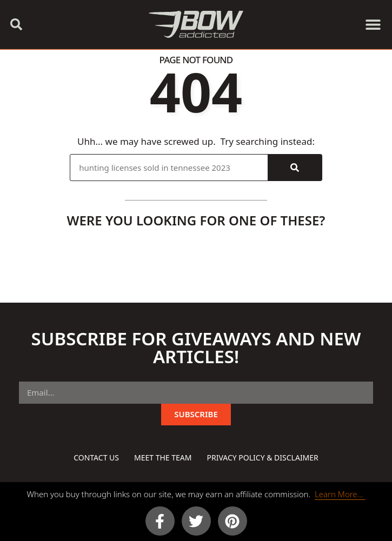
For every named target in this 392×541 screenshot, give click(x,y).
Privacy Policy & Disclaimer (262, 457)
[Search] (295, 168)
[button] (16, 24)
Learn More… (340, 494)
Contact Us (96, 457)
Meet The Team (163, 457)
